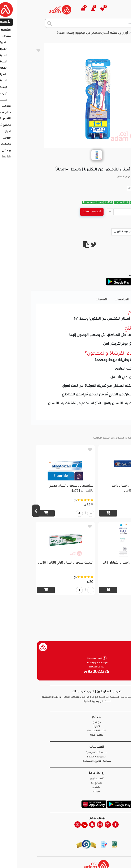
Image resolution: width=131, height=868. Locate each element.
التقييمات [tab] (71, 300)
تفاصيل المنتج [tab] (114, 300)
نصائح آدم (65, 783)
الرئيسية (123, 33)
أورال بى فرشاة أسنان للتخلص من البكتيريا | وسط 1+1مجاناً (61, 33)
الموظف (65, 792)
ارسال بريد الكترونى (95, 232)
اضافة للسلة (61, 212)
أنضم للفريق (66, 779)
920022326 (66, 672)
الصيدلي (65, 787)
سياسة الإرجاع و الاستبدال (66, 761)
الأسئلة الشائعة (65, 731)
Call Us (119, 232)
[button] (64, 10)
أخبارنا (66, 727)
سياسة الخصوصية (66, 753)
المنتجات (107, 33)
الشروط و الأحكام (66, 757)
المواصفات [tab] (91, 300)
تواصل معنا (115, 859)
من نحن (66, 723)
